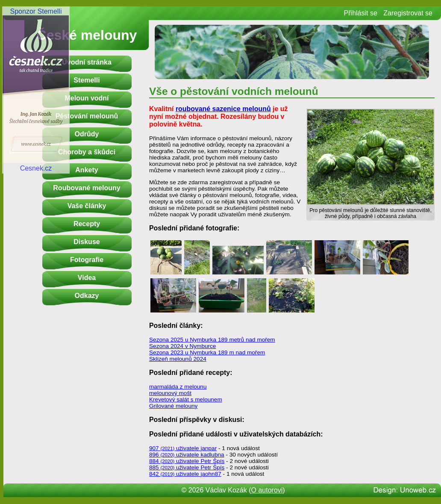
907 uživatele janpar (183, 448)
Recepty (87, 224)
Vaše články (87, 206)
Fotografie (87, 260)
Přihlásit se (361, 13)
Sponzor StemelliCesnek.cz (36, 90)
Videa (87, 278)
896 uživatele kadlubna (187, 455)
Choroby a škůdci (87, 152)
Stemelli (87, 80)
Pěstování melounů (87, 116)
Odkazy (87, 296)
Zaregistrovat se (408, 13)
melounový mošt (170, 393)
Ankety (87, 170)
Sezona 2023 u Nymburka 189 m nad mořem (207, 352)
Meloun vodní (87, 98)
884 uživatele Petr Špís (187, 461)
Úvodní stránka (87, 62)
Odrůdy (87, 134)
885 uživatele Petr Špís (187, 467)
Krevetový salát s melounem (186, 399)
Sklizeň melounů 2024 (178, 359)
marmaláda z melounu (178, 387)
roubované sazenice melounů (223, 109)
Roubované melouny (87, 188)
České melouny (87, 35)
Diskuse (87, 242)
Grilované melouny (173, 406)
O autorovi (267, 490)
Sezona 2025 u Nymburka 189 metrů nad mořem (212, 340)
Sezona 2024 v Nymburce (182, 346)
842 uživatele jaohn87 (185, 474)
